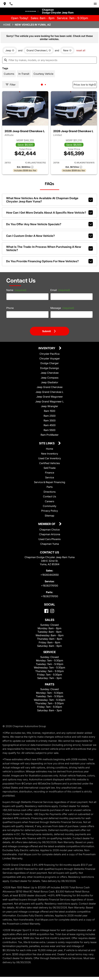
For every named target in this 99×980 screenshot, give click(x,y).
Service (50, 477)
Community (50, 506)
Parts (50, 487)
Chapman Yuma (50, 544)
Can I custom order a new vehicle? (49, 236)
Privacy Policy (50, 511)
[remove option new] (67, 50)
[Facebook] (46, 611)
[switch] (95, 4)
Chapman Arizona (50, 534)
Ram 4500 (50, 425)
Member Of (47, 524)
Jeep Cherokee (50, 373)
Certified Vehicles (49, 463)
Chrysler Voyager (50, 358)
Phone (10, 308)
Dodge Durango (50, 368)
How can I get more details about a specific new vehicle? (49, 213)
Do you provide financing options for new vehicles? (49, 261)
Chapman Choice (49, 530)
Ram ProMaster (50, 435)
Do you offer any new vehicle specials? (49, 224)
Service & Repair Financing (50, 482)
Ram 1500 (50, 411)
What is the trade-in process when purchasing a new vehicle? (49, 248)
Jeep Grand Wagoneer (50, 397)
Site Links (47, 443)
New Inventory (50, 454)
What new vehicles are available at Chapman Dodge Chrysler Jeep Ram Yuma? (49, 200)
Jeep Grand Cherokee (50, 387)
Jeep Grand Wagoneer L (49, 401)
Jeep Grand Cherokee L (49, 392)
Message (62, 308)
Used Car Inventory (50, 458)
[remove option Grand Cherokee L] (39, 50)
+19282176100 (50, 586)
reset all (81, 50)
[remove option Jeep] (10, 50)
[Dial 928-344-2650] (11, 4)
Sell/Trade (50, 468)
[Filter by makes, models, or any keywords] (49, 60)
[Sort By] (85, 85)
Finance (50, 473)
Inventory (47, 348)
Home (7, 25)
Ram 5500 (49, 430)
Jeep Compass (50, 378)
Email (60, 290)
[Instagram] (52, 611)
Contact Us (49, 496)
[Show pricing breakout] (25, 167)
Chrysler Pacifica (49, 354)
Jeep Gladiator (50, 382)
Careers (49, 501)
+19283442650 (50, 575)
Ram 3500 (50, 420)
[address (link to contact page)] (5, 4)
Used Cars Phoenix (50, 539)
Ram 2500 (50, 416)
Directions (50, 492)
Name (16, 290)
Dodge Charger (50, 363)
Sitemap (49, 516)
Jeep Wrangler (49, 406)
